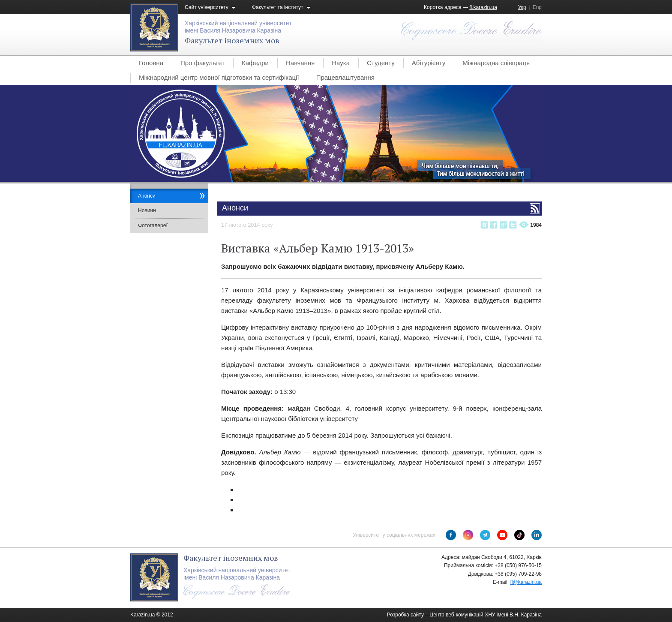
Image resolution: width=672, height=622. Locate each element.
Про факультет (202, 63)
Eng (537, 7)
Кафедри (255, 63)
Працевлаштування (345, 77)
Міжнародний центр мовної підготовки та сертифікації (219, 77)
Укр (522, 7)
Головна (151, 63)
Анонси (147, 196)
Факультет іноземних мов (232, 40)
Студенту (381, 63)
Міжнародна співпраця (496, 63)
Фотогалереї (153, 225)
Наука (341, 63)
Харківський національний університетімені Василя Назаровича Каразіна (238, 27)
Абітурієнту (429, 63)
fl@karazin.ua (526, 582)
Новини (147, 210)
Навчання (300, 63)
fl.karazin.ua (483, 7)
